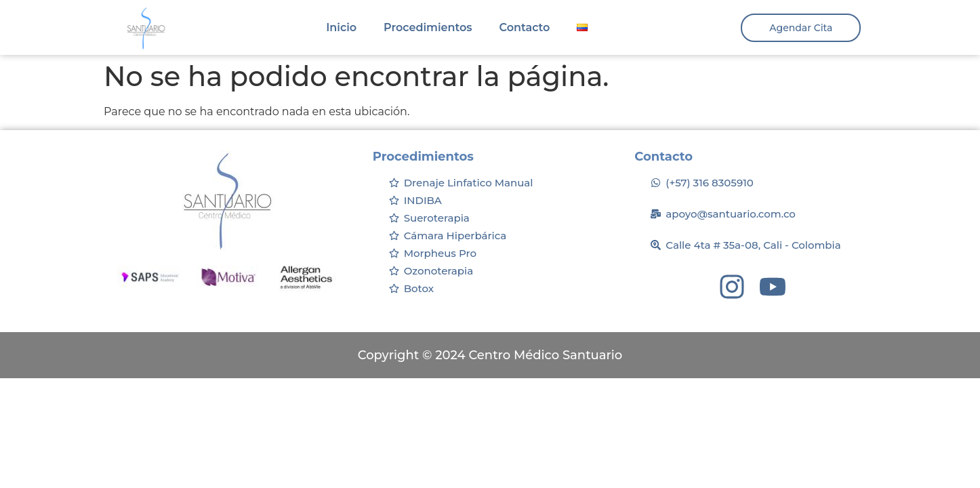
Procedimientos (428, 27)
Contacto (525, 27)
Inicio (341, 27)
